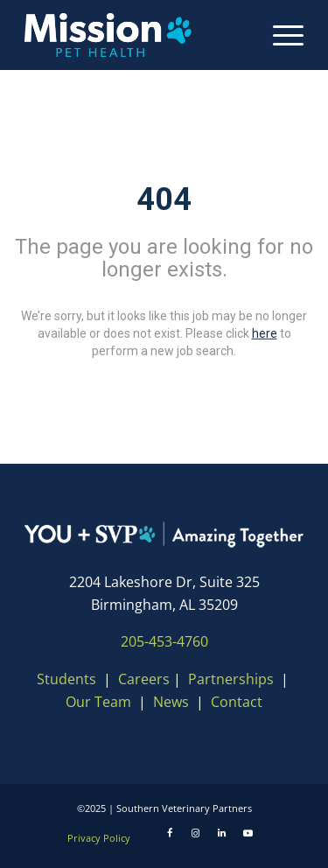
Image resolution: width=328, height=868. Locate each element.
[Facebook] (170, 833)
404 (164, 199)
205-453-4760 (164, 641)
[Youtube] (248, 833)
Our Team (100, 702)
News (171, 702)
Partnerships (231, 679)
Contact (237, 702)
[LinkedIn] (222, 833)
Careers (144, 679)
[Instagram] (196, 833)
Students (66, 679)
